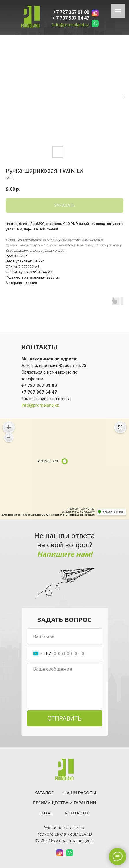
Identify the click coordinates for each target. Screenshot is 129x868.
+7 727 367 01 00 (71, 12)
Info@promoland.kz (70, 25)
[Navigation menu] (118, 11)
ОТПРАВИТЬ (65, 718)
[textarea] (65, 686)
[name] (65, 636)
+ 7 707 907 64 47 (71, 18)
